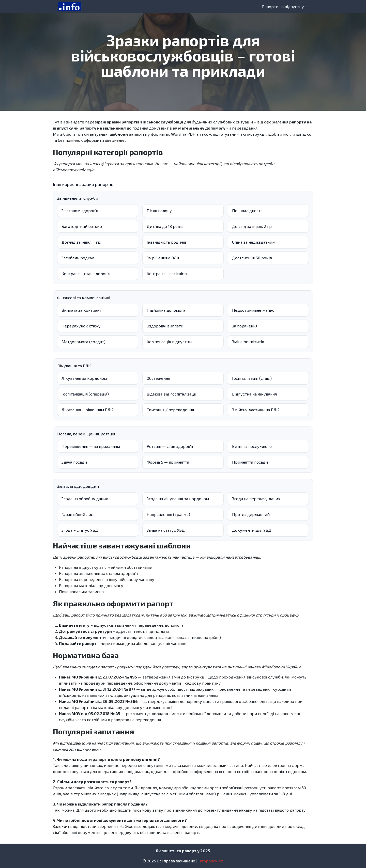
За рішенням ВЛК (163, 258)
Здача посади (74, 462)
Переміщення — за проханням (91, 446)
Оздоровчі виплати (165, 326)
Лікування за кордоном (84, 378)
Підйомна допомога (166, 310)
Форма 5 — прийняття (168, 462)
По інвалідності (247, 210)
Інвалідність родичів (166, 242)
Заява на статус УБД (166, 530)
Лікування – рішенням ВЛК (87, 410)
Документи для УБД (252, 530)
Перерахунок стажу (81, 326)
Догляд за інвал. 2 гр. (252, 226)
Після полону (159, 210)
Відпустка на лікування (254, 394)
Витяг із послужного (252, 446)
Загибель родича (78, 258)
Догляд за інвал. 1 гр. (81, 242)
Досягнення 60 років (252, 258)
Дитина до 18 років (165, 226)
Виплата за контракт (82, 310)
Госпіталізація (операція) (85, 394)
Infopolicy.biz (211, 861)
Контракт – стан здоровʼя (86, 273)
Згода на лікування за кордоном (178, 499)
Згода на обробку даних (85, 499)
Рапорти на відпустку (283, 6)
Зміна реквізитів (248, 342)
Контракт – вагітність (167, 273)
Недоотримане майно (253, 310)
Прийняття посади (250, 462)
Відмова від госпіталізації (171, 394)
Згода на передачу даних (256, 499)
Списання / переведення (170, 410)
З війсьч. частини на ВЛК (255, 410)
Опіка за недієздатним (254, 242)
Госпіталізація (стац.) (252, 378)
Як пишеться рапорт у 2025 (183, 851)
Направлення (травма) (168, 514)
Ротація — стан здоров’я (170, 446)
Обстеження (158, 378)
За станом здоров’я (80, 210)
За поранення (245, 326)
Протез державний (251, 514)
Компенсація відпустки (169, 342)
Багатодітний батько (82, 226)
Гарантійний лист (78, 514)
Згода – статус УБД (80, 530)
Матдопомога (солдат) (83, 342)
